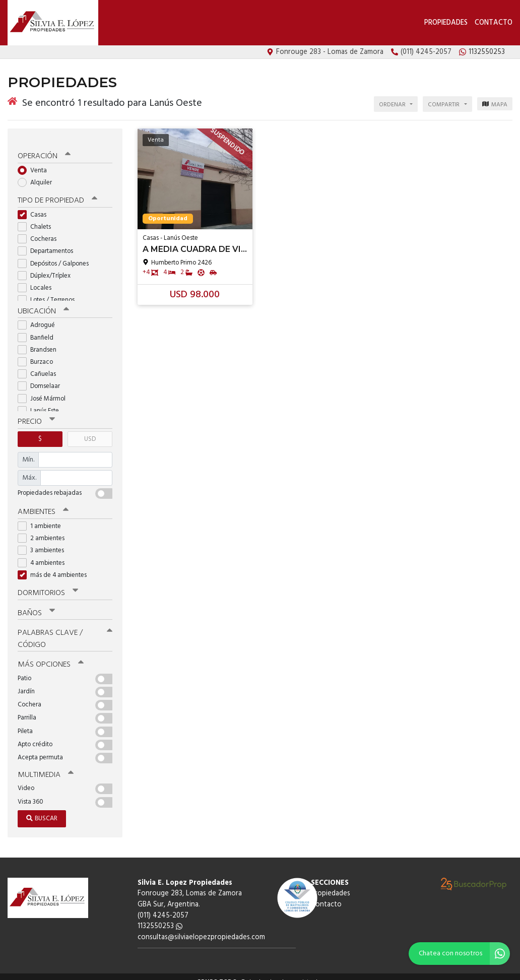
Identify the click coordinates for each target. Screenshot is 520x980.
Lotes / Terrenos (49, 292)
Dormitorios (48, 584)
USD (90, 431)
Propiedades (446, 23)
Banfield (39, 329)
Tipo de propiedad (57, 193)
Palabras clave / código (65, 630)
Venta (36, 163)
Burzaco (39, 354)
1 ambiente (43, 518)
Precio (36, 414)
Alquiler (38, 175)
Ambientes (43, 503)
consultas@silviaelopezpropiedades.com (201, 927)
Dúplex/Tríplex (47, 268)
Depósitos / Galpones (56, 256)
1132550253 (160, 916)
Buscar (42, 808)
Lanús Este (42, 402)
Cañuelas (40, 366)
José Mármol (45, 390)
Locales (38, 280)
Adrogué (40, 317)
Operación (44, 149)
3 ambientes (44, 542)
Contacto (494, 23)
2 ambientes (44, 530)
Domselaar (42, 378)
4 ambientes (44, 554)
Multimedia (45, 765)
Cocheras (40, 231)
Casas (35, 207)
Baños (36, 604)
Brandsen (40, 341)
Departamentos (49, 244)
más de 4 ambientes (55, 566)
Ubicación (43, 303)
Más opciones (50, 655)
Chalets (38, 219)
